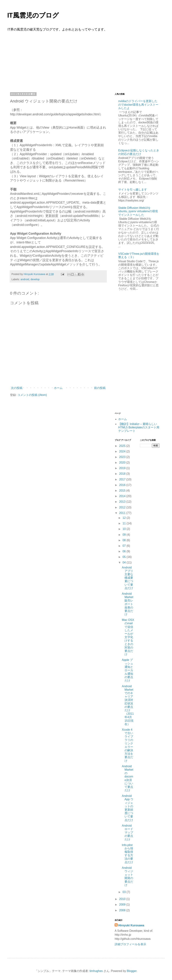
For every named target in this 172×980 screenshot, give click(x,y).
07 (125, 546)
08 (125, 540)
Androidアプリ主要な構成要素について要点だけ (127, 578)
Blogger (132, 971)
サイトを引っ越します (133, 190)
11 (125, 523)
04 (125, 562)
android (25, 279)
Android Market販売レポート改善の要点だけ (128, 604)
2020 (123, 463)
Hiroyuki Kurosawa (131, 925)
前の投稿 (100, 388)
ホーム (58, 388)
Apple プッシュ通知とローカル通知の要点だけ (127, 670)
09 (125, 535)
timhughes (96, 971)
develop (35, 279)
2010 (123, 899)
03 (125, 892)
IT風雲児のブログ (33, 15)
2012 (123, 507)
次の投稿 (17, 388)
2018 (123, 474)
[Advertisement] (86, 61)
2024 (123, 451)
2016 (123, 485)
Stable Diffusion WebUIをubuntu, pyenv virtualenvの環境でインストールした (138, 211)
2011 (123, 513)
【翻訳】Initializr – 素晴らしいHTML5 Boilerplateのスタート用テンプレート (139, 427)
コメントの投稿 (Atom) (32, 395)
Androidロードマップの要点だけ (127, 833)
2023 (123, 457)
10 (125, 529)
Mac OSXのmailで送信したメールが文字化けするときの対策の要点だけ (128, 637)
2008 (123, 910)
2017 (123, 479)
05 (125, 557)
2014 (123, 496)
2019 (123, 468)
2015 (123, 491)
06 (125, 551)
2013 (123, 502)
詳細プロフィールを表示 (130, 944)
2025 (123, 446)
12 (125, 518)
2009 (123, 905)
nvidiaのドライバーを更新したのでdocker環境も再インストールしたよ (138, 104)
